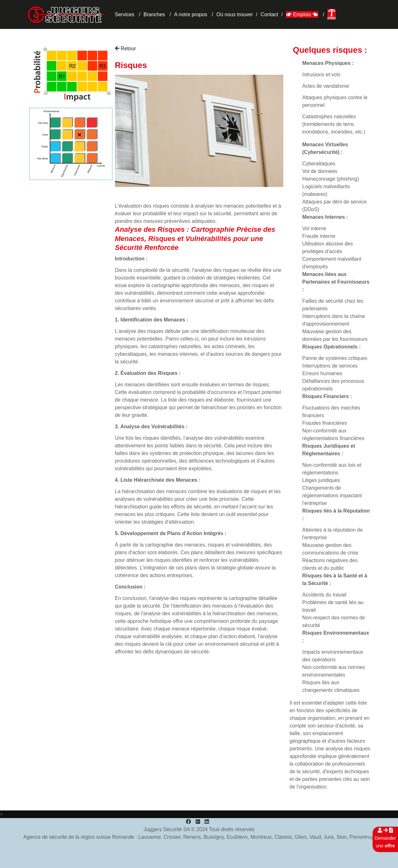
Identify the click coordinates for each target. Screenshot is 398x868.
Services (125, 14)
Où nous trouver (235, 14)
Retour (125, 48)
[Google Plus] (198, 822)
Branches (154, 14)
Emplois (302, 14)
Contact (269, 14)
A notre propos (191, 14)
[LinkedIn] (207, 822)
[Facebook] (188, 822)
